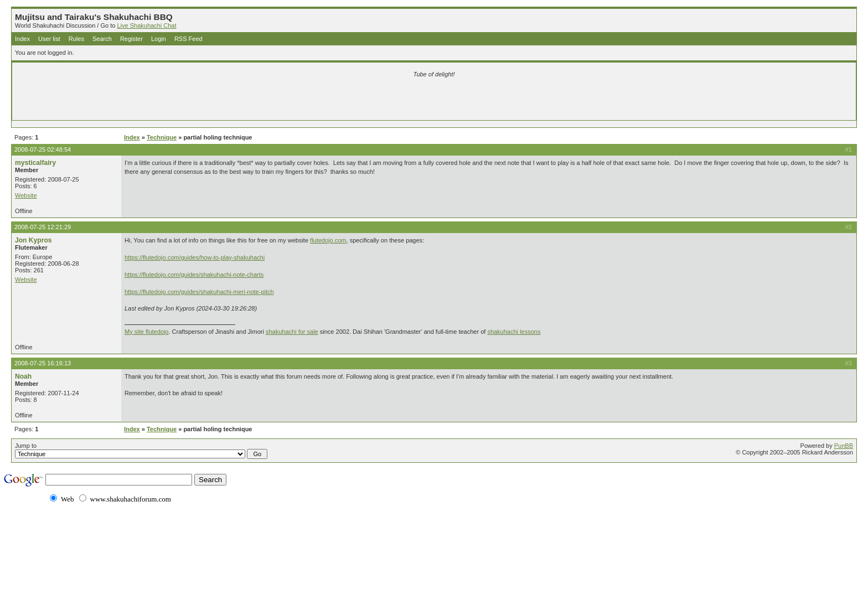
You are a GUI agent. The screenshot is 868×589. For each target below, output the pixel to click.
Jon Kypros (33, 240)
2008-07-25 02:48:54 (43, 149)
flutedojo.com (328, 240)
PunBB (844, 446)
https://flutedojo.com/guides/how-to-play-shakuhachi (195, 257)
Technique (162, 137)
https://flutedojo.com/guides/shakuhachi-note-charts (194, 275)
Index (22, 39)
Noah (23, 376)
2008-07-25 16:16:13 (43, 363)
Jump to (141, 451)
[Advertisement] (303, 101)
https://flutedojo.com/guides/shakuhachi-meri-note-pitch (199, 292)
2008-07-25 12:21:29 (43, 227)
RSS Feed (188, 39)
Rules (76, 39)
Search (102, 39)
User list (49, 39)
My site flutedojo (146, 332)
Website (26, 195)
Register (131, 39)
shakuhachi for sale (292, 332)
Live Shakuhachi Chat (146, 25)
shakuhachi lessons (514, 332)
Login (159, 39)
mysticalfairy (35, 163)
